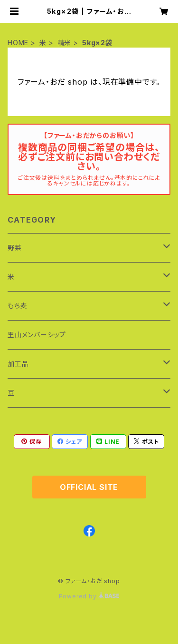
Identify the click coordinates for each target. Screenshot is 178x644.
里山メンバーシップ (37, 335)
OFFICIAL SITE (89, 487)
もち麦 (17, 306)
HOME (18, 43)
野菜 (15, 248)
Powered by (89, 596)
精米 (65, 43)
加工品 (18, 364)
